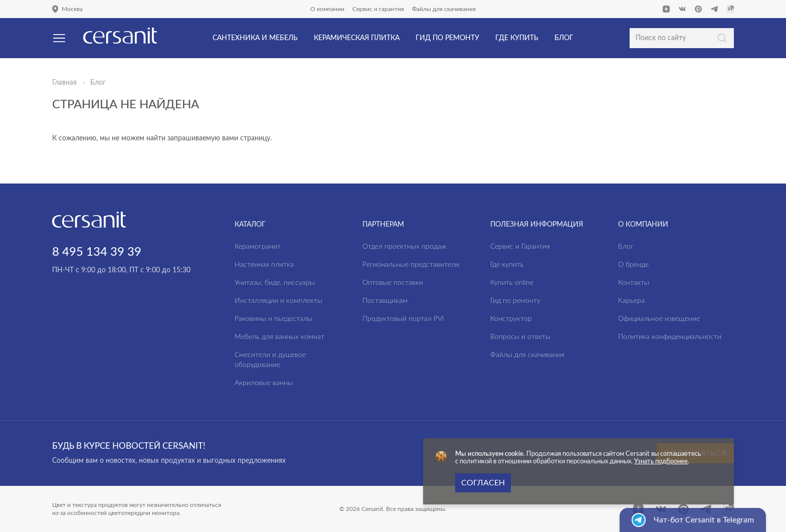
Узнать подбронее (661, 462)
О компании (327, 9)
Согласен (483, 483)
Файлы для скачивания (444, 9)
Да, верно (49, 62)
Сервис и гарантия (378, 9)
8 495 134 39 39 (97, 252)
